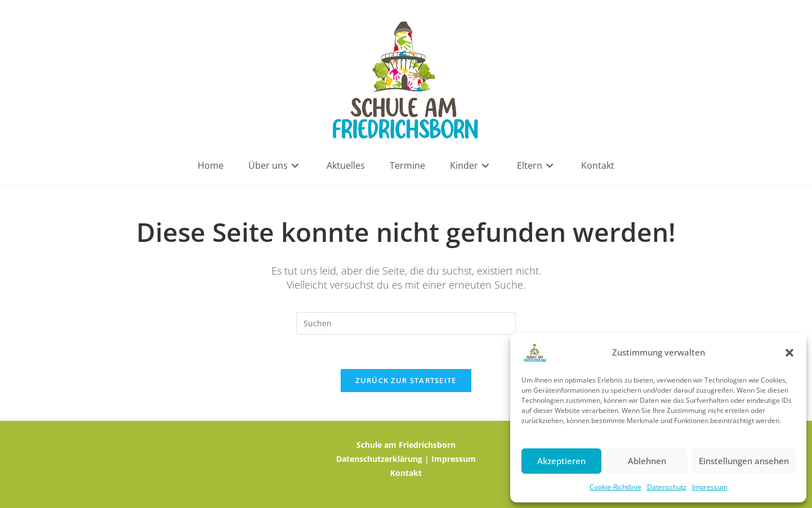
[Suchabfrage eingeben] (406, 323)
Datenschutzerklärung (379, 459)
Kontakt (406, 473)
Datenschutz (667, 487)
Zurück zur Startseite (406, 380)
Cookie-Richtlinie (615, 487)
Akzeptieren (561, 461)
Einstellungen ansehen (744, 461)
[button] (789, 353)
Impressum (710, 487)
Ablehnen (647, 461)
